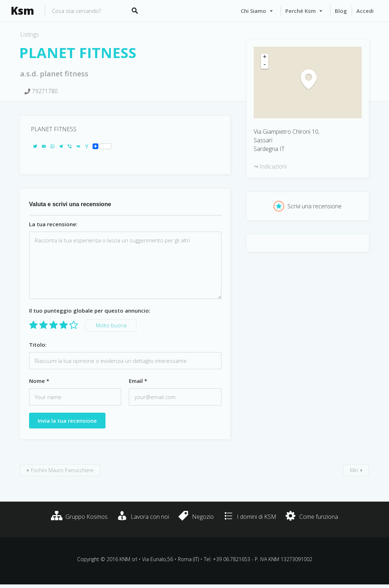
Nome (39, 381)
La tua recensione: (53, 224)
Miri (354, 470)
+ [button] (265, 57)
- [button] (265, 65)
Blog (341, 11)
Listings (30, 34)
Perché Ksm (301, 11)
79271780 (45, 91)
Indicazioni (273, 166)
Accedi (365, 11)
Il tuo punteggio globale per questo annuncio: (90, 310)
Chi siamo (254, 11)
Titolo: (38, 345)
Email (138, 381)
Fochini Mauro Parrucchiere (62, 470)
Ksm (22, 11)
